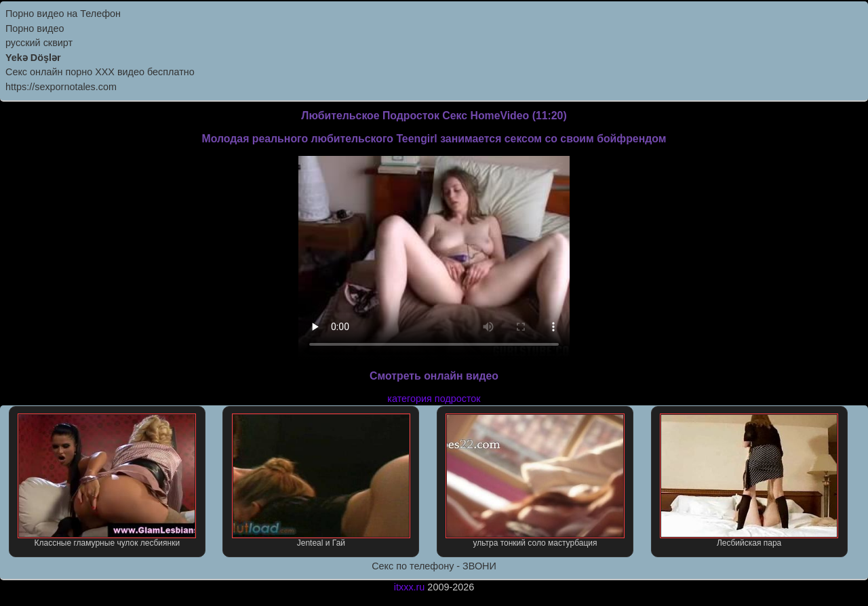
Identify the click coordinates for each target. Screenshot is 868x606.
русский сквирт (39, 43)
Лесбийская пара (749, 481)
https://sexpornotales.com (61, 87)
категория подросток (434, 399)
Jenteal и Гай (321, 481)
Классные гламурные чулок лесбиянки (107, 481)
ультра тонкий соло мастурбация (535, 481)
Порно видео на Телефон (63, 14)
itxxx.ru (410, 587)
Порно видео (35, 28)
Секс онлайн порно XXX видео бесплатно (100, 72)
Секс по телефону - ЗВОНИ (434, 566)
